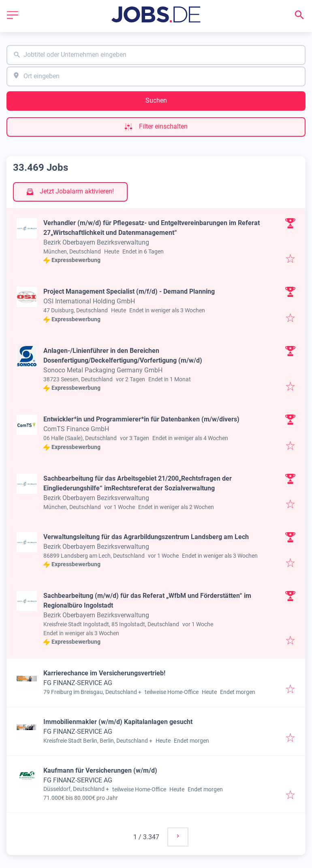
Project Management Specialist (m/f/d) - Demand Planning (129, 291)
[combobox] (156, 55)
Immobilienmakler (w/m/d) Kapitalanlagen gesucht (118, 722)
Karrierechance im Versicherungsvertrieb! (104, 673)
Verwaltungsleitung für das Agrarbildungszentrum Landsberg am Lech (146, 537)
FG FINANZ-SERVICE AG (78, 683)
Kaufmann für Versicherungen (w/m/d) (100, 770)
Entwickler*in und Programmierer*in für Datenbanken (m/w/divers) (141, 419)
